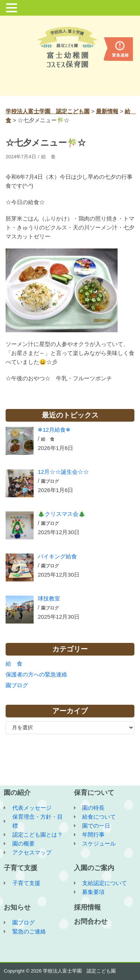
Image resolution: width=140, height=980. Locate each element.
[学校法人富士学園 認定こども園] (70, 47)
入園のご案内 (94, 868)
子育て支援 (21, 868)
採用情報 (87, 907)
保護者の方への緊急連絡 (36, 674)
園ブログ (50, 481)
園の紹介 (17, 793)
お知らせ (17, 907)
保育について (94, 793)
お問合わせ (91, 922)
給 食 (48, 157)
